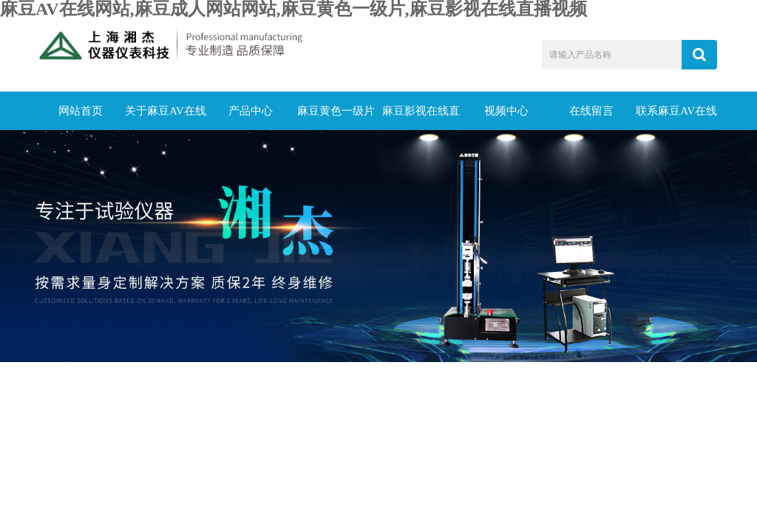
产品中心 (251, 111)
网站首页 (81, 111)
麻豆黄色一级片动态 (336, 117)
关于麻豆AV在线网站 (166, 117)
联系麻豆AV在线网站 (676, 117)
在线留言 (591, 111)
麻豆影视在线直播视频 (421, 117)
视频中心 (506, 111)
